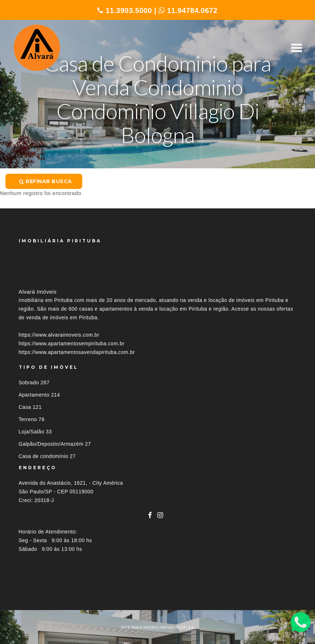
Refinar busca (46, 181)
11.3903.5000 (125, 10)
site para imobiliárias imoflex (157, 627)
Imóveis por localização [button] (48, 597)
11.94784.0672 (188, 10)
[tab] (158, 597)
